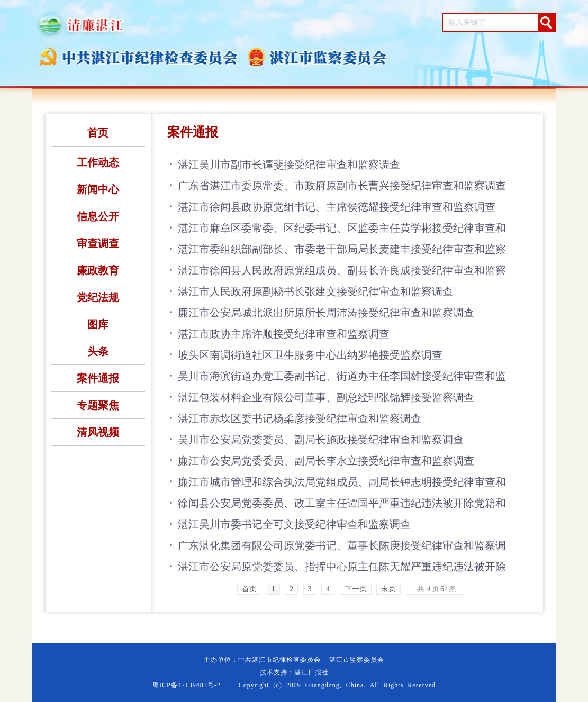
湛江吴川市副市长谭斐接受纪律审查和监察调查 (289, 165)
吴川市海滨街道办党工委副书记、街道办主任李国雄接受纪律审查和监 (342, 376)
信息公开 (98, 216)
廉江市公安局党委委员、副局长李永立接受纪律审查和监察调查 (326, 461)
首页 (98, 133)
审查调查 (98, 243)
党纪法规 (98, 297)
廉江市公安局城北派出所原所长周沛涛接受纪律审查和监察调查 (326, 313)
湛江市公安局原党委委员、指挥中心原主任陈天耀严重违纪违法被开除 (342, 567)
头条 (98, 351)
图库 (98, 324)
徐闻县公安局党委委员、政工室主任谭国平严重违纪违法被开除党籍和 (342, 503)
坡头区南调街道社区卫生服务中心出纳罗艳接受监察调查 (310, 355)
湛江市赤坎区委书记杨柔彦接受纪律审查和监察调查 (300, 418)
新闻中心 (98, 189)
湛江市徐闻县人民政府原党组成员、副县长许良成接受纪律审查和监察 (342, 270)
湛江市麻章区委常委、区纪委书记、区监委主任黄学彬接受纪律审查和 (342, 228)
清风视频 (98, 432)
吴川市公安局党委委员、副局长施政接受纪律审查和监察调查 (321, 440)
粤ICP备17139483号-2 (187, 685)
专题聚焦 (98, 405)
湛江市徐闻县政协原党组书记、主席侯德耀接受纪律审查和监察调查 (337, 207)
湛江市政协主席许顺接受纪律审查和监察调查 (284, 334)
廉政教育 (98, 270)
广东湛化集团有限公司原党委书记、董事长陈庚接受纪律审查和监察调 (342, 545)
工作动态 (98, 162)
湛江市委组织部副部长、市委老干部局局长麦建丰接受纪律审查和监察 (342, 249)
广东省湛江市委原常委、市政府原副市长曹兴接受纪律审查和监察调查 (342, 186)
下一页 (356, 589)
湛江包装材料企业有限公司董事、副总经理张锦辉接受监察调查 (326, 397)
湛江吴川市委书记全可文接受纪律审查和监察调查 (294, 524)
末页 (388, 589)
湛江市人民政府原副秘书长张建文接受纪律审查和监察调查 (315, 291)
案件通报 (98, 378)
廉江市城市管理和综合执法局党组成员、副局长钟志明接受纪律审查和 (342, 482)
